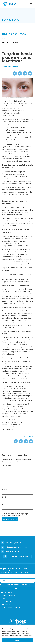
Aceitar (17, 640)
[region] (17, 634)
